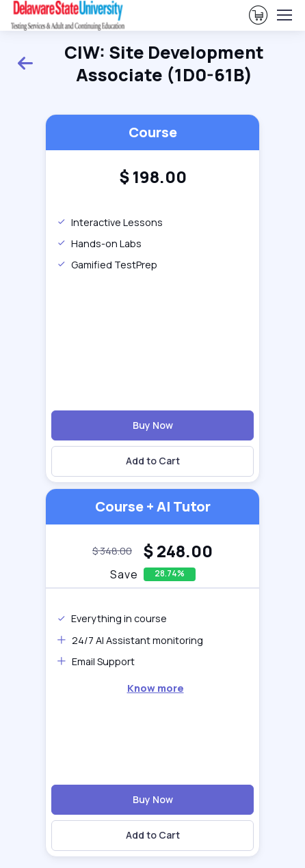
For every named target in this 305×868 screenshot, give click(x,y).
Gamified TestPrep (107, 265)
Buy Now (153, 425)
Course (153, 132)
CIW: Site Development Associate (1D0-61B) (140, 64)
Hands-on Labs (99, 243)
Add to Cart (153, 461)
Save (124, 574)
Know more (156, 688)
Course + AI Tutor (153, 506)
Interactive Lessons (110, 222)
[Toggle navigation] (284, 15)
